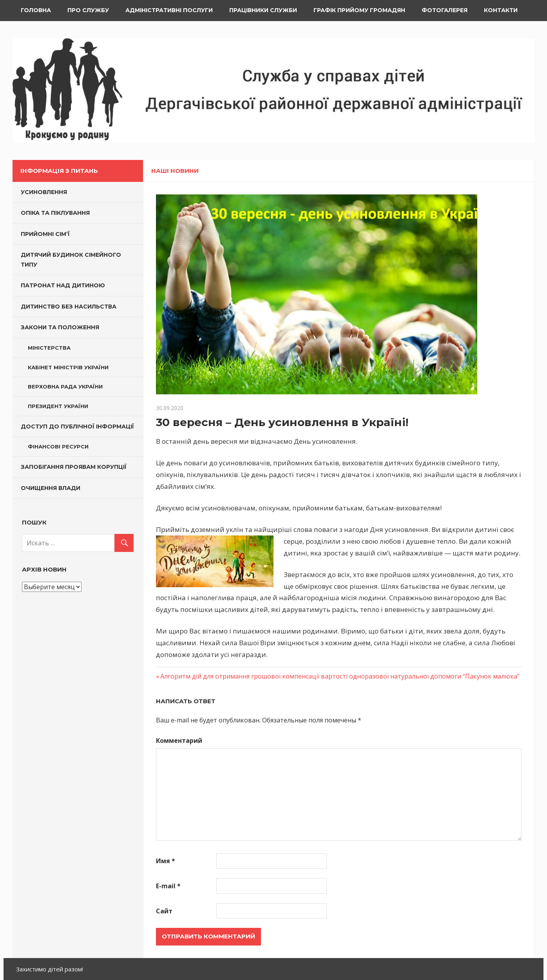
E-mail (168, 886)
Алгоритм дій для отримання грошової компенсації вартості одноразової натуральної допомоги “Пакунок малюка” (340, 676)
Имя (166, 861)
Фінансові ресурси (58, 446)
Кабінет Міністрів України (68, 367)
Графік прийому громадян (359, 10)
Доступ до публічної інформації (77, 426)
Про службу (88, 10)
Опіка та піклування (55, 213)
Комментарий (179, 740)
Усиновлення (44, 192)
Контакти (501, 10)
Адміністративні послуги (169, 10)
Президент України (58, 406)
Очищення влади (51, 488)
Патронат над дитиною (63, 285)
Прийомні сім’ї (45, 234)
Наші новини (175, 171)
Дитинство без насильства (69, 307)
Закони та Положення (60, 327)
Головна (36, 10)
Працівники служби (263, 10)
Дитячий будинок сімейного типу (71, 260)
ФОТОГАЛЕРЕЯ (445, 10)
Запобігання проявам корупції (74, 467)
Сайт (164, 911)
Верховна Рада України (65, 387)
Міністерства (49, 348)
